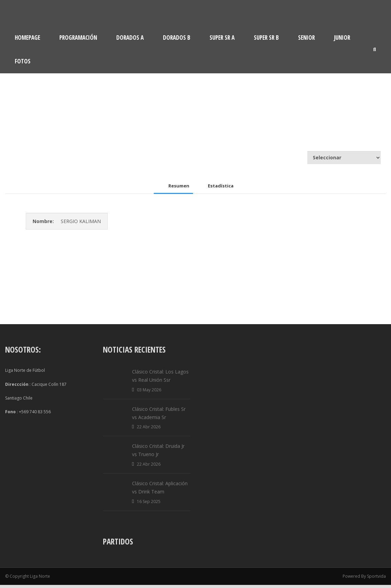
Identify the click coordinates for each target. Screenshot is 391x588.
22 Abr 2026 (149, 430)
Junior (342, 38)
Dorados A (130, 38)
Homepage (27, 38)
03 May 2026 (149, 393)
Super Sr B (266, 38)
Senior (306, 38)
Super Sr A (222, 38)
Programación (78, 38)
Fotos (23, 61)
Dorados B (177, 38)
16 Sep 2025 (149, 505)
